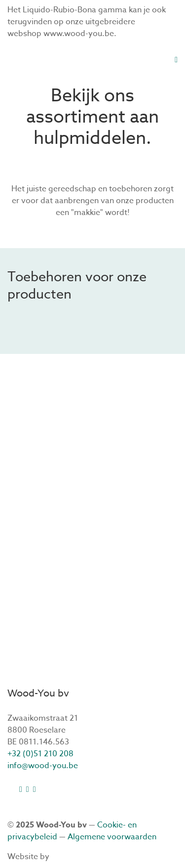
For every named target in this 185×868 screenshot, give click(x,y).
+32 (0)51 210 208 (40, 754)
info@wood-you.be (43, 766)
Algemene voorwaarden (112, 837)
